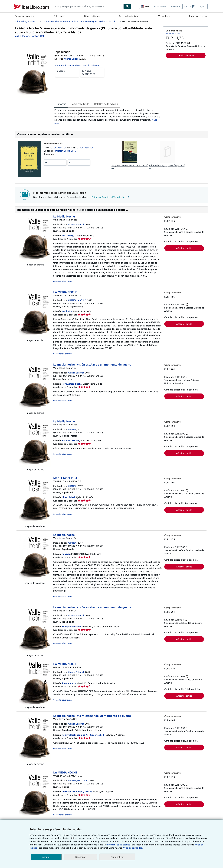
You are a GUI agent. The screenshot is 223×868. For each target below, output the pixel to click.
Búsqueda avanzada (25, 16)
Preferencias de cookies (119, 845)
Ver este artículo (173, 33)
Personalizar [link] (117, 857)
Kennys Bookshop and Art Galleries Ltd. (83, 735)
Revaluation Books (72, 384)
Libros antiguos (92, 16)
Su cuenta (175, 6)
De (92, 72)
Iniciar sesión (160, 6)
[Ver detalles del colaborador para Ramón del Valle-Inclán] (29, 36)
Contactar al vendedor (63, 281)
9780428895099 (85, 147)
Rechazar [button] (80, 857)
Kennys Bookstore (71, 626)
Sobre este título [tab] (80, 104)
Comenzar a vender (199, 16)
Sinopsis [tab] (61, 104)
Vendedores (164, 16)
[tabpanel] (107, 117)
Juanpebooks (69, 683)
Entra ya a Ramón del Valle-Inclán (111, 197)
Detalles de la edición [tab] (106, 104)
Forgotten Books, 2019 (65, 151)
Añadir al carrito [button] (186, 55)
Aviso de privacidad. (133, 848)
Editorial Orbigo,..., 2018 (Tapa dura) (167, 165)
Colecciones (59, 16)
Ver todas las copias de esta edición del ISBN (77, 65)
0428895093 (60, 147)
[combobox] (88, 6)
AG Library (68, 236)
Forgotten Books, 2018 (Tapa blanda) (130, 165)
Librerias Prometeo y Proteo (77, 792)
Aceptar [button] (46, 857)
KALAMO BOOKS (71, 440)
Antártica (67, 311)
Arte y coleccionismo (129, 16)
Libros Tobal (68, 497)
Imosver (66, 554)
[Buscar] (127, 6)
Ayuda (203, 6)
